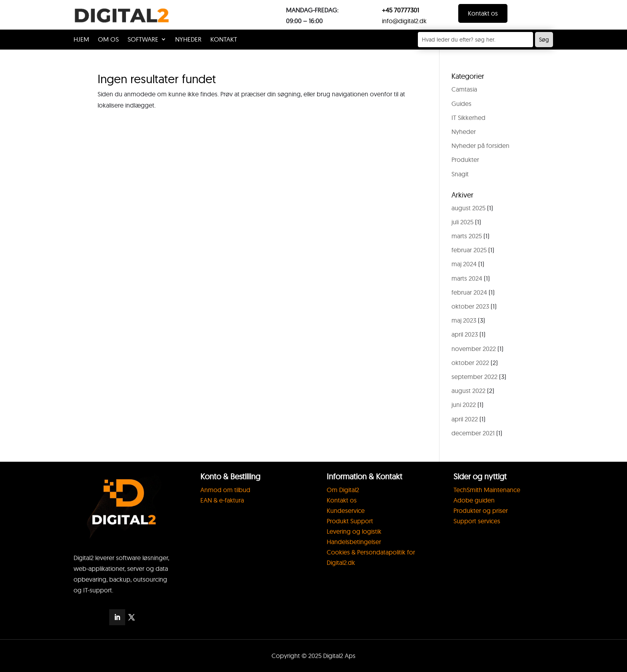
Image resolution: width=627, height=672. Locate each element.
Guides (461, 104)
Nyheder (188, 40)
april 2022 (465, 419)
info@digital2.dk (404, 21)
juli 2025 (462, 222)
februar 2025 (469, 250)
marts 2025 (467, 236)
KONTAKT (224, 40)
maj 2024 (464, 264)
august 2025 (468, 208)
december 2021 (473, 433)
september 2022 (474, 377)
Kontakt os (483, 13)
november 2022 (474, 349)
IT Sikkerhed (468, 118)
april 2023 (465, 334)
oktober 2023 (470, 306)
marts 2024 (467, 278)
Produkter (465, 160)
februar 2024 (469, 292)
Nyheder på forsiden (480, 146)
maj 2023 (464, 320)
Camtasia (464, 89)
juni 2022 (464, 405)
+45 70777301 (400, 10)
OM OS (108, 40)
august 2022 (468, 391)
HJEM (81, 40)
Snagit (460, 174)
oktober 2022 (470, 363)
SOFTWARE (143, 40)
